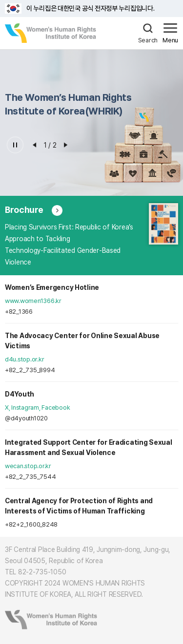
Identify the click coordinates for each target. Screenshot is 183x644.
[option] (91, 108)
